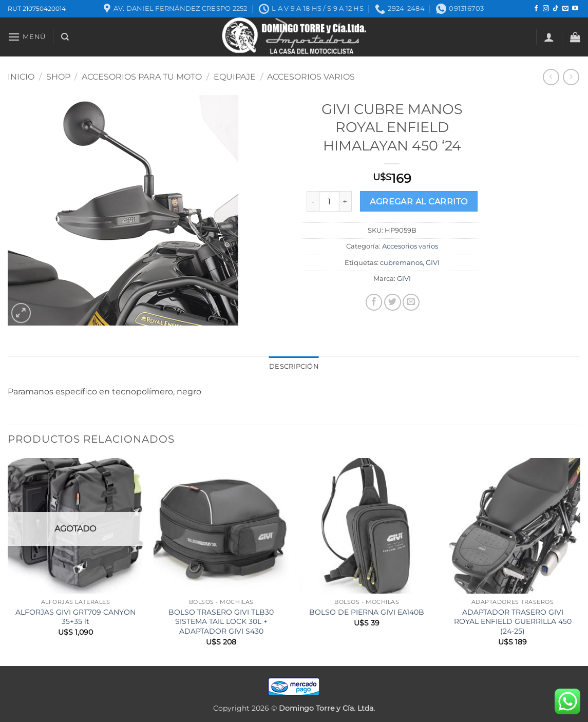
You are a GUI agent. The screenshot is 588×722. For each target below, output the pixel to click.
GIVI (433, 263)
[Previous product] (571, 77)
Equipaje (235, 77)
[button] (27, 37)
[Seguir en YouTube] (575, 9)
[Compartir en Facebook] (374, 302)
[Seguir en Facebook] (536, 9)
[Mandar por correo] (411, 302)
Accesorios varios (311, 77)
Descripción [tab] (294, 366)
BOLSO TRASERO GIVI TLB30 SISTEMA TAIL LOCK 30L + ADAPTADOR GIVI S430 (221, 622)
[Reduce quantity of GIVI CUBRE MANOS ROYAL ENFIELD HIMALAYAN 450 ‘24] (313, 201)
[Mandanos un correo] (565, 9)
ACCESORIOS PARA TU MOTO (142, 77)
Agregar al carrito (419, 202)
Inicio (21, 77)
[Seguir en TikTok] (556, 9)
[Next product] (551, 77)
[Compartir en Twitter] (393, 302)
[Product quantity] (329, 201)
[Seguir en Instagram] (546, 9)
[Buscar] (65, 37)
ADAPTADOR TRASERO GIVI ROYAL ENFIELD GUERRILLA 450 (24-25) (513, 622)
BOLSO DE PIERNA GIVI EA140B (367, 612)
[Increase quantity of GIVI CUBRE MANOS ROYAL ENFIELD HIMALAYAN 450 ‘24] (346, 201)
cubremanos (401, 263)
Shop (58, 77)
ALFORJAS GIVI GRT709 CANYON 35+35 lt (75, 617)
